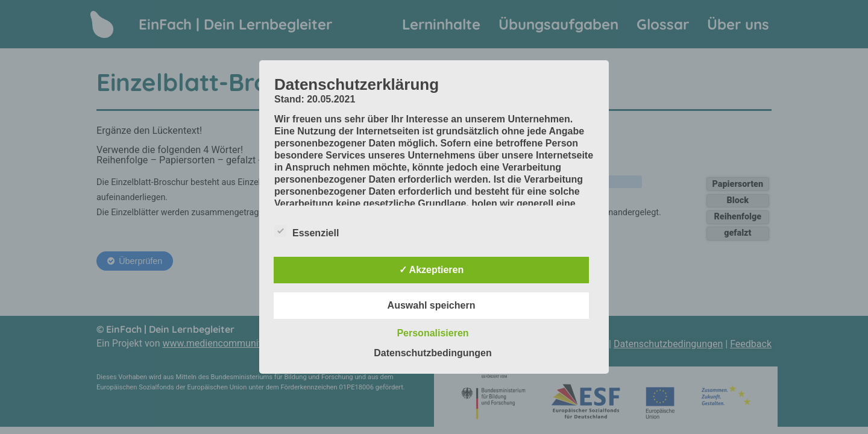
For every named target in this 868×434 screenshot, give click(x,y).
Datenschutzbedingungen (433, 353)
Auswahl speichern (432, 305)
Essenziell (307, 231)
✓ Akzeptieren (432, 270)
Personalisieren (432, 333)
